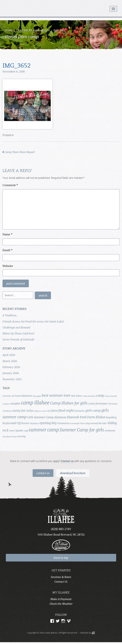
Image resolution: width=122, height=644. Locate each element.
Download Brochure (73, 473)
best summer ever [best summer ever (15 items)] (56, 395)
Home (9, 31)
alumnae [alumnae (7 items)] (27, 396)
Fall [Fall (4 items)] (49, 411)
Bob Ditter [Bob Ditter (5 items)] (77, 396)
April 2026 (9, 355)
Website (8, 266)
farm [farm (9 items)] (55, 411)
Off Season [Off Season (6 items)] (23, 423)
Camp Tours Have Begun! (33, 31)
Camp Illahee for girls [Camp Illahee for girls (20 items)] (69, 403)
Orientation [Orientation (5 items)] (63, 423)
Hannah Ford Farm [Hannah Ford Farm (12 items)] (81, 417)
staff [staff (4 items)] (26, 431)
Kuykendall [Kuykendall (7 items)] (9, 423)
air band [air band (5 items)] (16, 396)
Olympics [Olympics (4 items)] (34, 423)
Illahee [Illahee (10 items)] (101, 417)
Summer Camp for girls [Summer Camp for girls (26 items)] (82, 430)
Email (8, 250)
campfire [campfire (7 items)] (15, 403)
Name (7, 234)
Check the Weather (61, 604)
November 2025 (12, 379)
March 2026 (10, 361)
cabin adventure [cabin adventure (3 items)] (89, 396)
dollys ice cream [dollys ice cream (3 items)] (40, 411)
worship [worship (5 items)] (22, 436)
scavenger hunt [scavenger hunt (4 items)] (77, 423)
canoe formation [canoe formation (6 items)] (98, 404)
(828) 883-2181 (61, 529)
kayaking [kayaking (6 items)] (111, 417)
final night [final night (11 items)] (66, 410)
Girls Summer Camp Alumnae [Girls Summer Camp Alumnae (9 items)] (47, 417)
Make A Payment (61, 599)
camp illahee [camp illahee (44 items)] (35, 403)
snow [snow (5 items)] (12, 431)
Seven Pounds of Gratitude (18, 339)
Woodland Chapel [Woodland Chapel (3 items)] (10, 437)
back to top (61, 558)
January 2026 (11, 373)
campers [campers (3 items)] (6, 404)
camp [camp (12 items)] (100, 396)
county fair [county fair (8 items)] (19, 411)
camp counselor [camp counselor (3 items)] (111, 396)
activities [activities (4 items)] (7, 396)
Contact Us (43, 473)
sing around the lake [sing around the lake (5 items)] (96, 423)
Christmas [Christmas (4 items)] (113, 404)
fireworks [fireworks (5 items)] (80, 411)
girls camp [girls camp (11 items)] (93, 410)
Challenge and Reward (16, 327)
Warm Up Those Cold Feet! (18, 333)
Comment (10, 185)
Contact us (67, 461)
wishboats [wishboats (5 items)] (110, 431)
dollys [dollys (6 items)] (30, 411)
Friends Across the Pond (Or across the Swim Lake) (33, 322)
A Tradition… (10, 315)
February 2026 (11, 367)
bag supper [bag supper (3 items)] (37, 396)
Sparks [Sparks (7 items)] (19, 430)
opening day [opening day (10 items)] (48, 423)
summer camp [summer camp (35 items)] (44, 430)
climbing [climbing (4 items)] (7, 411)
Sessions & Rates (61, 577)
